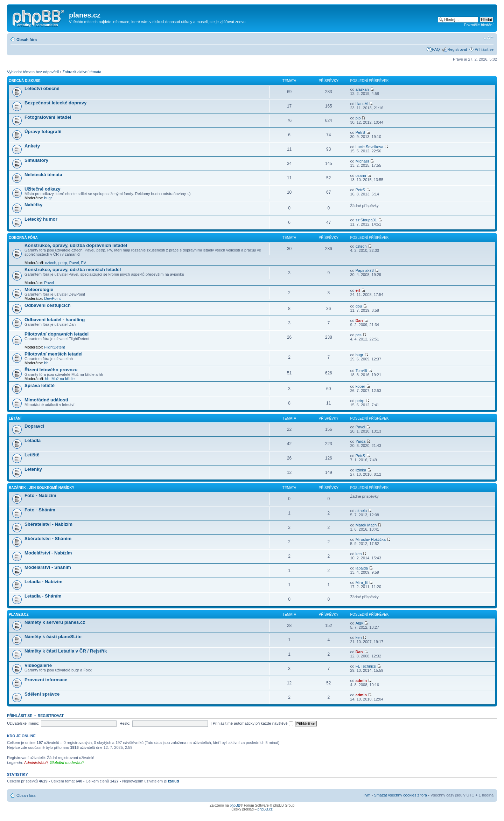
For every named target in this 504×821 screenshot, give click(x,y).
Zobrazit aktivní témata (82, 72)
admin (361, 681)
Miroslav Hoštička (371, 539)
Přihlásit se (484, 49)
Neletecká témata (43, 175)
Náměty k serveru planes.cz (55, 622)
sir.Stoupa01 (366, 220)
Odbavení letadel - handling (55, 320)
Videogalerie (38, 665)
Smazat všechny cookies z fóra (400, 795)
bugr (48, 198)
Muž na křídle (63, 379)
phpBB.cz (265, 809)
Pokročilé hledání (479, 25)
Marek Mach (366, 525)
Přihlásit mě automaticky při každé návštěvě (253, 723)
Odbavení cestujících (48, 305)
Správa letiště (40, 385)
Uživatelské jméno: (23, 723)
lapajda (362, 568)
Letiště (32, 455)
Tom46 (361, 371)
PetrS (360, 132)
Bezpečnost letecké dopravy (55, 103)
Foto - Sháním (40, 510)
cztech (51, 263)
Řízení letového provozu (51, 370)
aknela (361, 511)
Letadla (33, 440)
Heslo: (125, 723)
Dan (359, 320)
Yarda (361, 441)
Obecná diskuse (25, 81)
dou (359, 306)
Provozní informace (46, 680)
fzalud (174, 781)
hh (46, 363)
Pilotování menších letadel (54, 354)
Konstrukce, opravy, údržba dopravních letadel (76, 245)
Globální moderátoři (67, 763)
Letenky (33, 469)
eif (358, 290)
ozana (361, 175)
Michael (362, 161)
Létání (15, 418)
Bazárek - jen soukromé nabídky (41, 488)
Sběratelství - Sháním (48, 539)
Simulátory (36, 160)
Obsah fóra (27, 40)
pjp (358, 118)
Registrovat (457, 49)
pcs (359, 335)
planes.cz (19, 615)
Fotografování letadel (48, 117)
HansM (362, 104)
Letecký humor (41, 219)
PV (83, 263)
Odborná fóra (23, 238)
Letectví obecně (42, 88)
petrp (63, 263)
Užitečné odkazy (43, 189)
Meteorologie (39, 289)
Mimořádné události (46, 400)
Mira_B (362, 582)
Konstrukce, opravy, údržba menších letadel (73, 270)
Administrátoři (36, 763)
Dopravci (34, 426)
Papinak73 (365, 270)
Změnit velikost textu (488, 38)
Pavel (74, 263)
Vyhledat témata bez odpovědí (33, 72)
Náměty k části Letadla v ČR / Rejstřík (66, 651)
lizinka (361, 470)
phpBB (235, 805)
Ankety (32, 146)
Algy (359, 623)
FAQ (436, 49)
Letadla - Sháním (43, 596)
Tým (367, 795)
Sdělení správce (42, 694)
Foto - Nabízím (40, 495)
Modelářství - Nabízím (48, 553)
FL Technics (366, 666)
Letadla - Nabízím (43, 582)
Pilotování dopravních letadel (57, 334)
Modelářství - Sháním (48, 567)
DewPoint (52, 298)
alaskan (362, 89)
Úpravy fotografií (43, 132)
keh (359, 554)
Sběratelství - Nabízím (48, 524)
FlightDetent (54, 347)
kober (360, 386)
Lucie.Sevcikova (370, 147)
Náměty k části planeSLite (53, 637)
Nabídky (33, 205)
